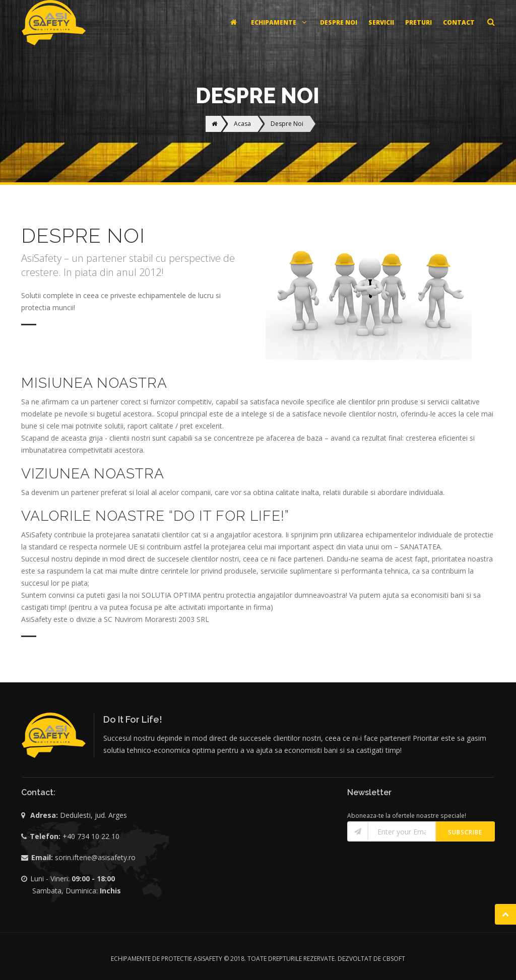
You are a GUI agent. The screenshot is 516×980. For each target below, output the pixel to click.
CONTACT (459, 22)
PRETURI (418, 22)
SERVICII (381, 22)
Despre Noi (287, 124)
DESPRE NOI (339, 22)
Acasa (242, 124)
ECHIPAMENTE (280, 22)
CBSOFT (394, 959)
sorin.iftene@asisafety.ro (95, 857)
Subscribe (465, 832)
